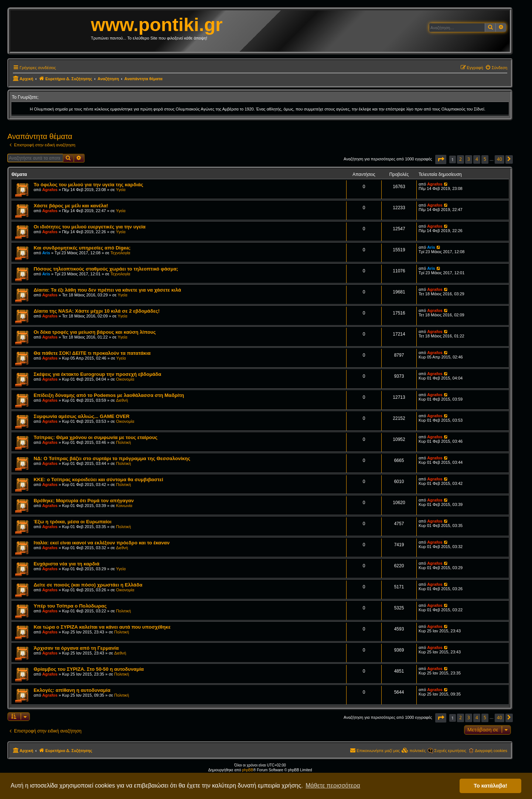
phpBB (248, 770)
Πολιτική (123, 442)
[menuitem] (496, 68)
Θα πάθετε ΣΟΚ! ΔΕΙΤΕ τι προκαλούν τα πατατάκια (92, 353)
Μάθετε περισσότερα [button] (333, 786)
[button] (441, 159)
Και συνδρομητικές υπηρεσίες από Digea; (82, 248)
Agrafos (50, 190)
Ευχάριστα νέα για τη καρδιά (66, 564)
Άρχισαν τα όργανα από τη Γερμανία (76, 648)
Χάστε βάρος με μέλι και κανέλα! (71, 206)
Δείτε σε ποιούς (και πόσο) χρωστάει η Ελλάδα (88, 585)
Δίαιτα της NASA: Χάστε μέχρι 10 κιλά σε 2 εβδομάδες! (97, 311)
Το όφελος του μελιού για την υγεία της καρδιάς (88, 185)
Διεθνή (122, 400)
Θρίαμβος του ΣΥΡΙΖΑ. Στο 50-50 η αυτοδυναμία (89, 669)
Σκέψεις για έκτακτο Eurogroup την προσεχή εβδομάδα (97, 374)
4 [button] (477, 159)
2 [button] (461, 159)
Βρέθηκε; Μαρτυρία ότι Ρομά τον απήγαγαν (84, 501)
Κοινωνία (124, 506)
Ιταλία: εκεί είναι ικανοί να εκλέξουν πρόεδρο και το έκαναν (102, 543)
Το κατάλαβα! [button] (490, 786)
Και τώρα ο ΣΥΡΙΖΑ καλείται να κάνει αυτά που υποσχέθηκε (102, 627)
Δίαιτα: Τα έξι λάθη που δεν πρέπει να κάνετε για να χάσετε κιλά (107, 290)
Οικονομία (125, 379)
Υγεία (121, 190)
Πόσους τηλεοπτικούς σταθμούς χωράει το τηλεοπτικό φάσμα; (106, 269)
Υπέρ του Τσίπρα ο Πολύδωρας (70, 606)
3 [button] (469, 159)
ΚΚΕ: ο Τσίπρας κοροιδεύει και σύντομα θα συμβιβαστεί (98, 480)
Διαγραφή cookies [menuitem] (491, 751)
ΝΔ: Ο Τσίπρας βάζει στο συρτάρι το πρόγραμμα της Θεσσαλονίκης (112, 458)
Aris (46, 253)
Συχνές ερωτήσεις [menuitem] (450, 751)
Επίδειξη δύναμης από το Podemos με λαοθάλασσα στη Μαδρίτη (109, 395)
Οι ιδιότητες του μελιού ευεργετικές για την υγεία (90, 227)
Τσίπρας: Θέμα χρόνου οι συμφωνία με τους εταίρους (96, 437)
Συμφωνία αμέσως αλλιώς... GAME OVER (82, 416)
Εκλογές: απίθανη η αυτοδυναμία (72, 690)
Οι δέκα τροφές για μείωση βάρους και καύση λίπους (95, 332)
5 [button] (485, 159)
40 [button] (499, 159)
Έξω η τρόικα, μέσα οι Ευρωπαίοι (73, 522)
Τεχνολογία (120, 253)
